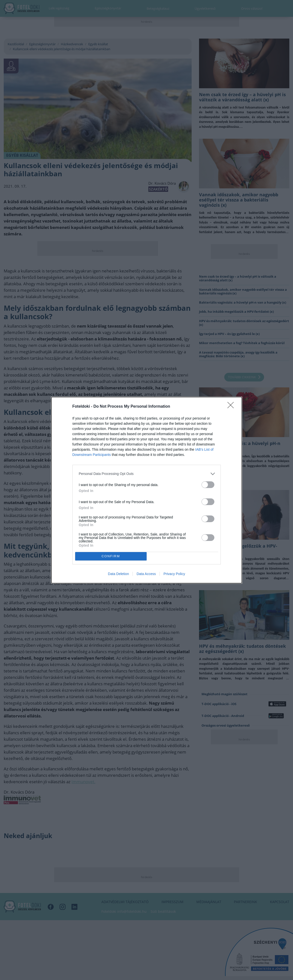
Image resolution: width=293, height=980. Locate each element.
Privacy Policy (174, 574)
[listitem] (147, 474)
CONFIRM (111, 556)
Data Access (146, 574)
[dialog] (147, 490)
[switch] (208, 485)
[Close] (232, 407)
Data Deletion (119, 574)
